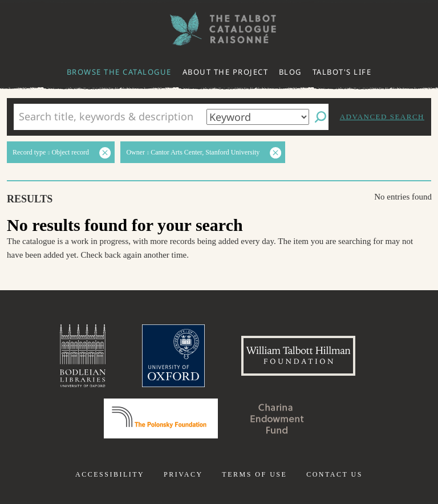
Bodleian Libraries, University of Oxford (83, 356)
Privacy (183, 474)
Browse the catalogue (119, 72)
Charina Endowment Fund (277, 418)
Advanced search (382, 117)
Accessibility (110, 474)
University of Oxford (173, 356)
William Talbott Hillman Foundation (298, 356)
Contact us (334, 474)
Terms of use (254, 474)
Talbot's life (342, 72)
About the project (226, 72)
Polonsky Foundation (161, 418)
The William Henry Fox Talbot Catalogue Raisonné (219, 29)
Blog (290, 72)
